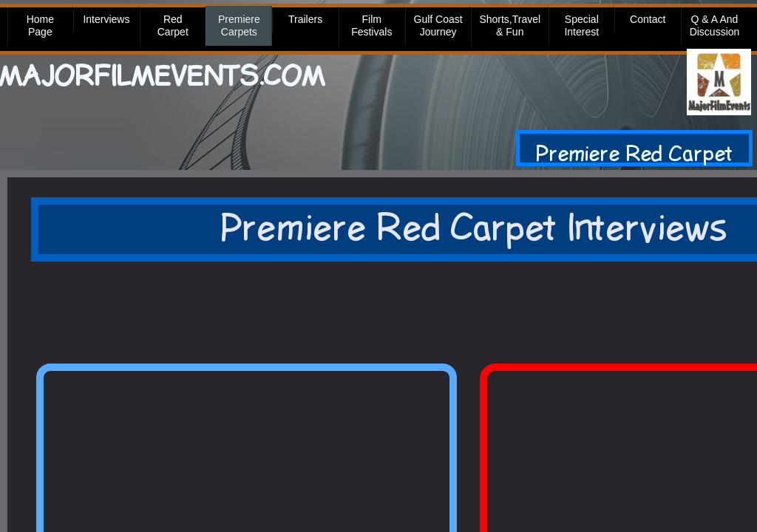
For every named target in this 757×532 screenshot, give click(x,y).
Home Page (40, 25)
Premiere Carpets (239, 25)
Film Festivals (371, 25)
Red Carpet (173, 25)
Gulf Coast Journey (438, 25)
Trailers (305, 19)
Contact (648, 19)
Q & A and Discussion (715, 25)
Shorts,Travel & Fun (510, 25)
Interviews (106, 19)
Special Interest (581, 25)
